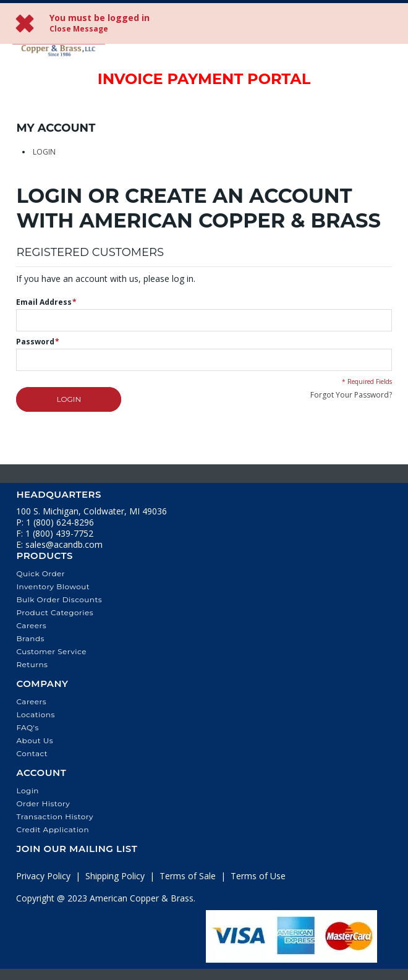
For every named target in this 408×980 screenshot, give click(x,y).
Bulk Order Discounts (59, 599)
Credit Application (53, 829)
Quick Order (40, 573)
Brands (30, 638)
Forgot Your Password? (351, 395)
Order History (43, 803)
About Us (35, 740)
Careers (31, 625)
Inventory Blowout (53, 586)
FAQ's (27, 727)
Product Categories (55, 612)
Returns (32, 664)
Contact (32, 753)
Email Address (44, 302)
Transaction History (55, 816)
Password (35, 342)
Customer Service (51, 651)
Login (44, 152)
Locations (35, 714)
